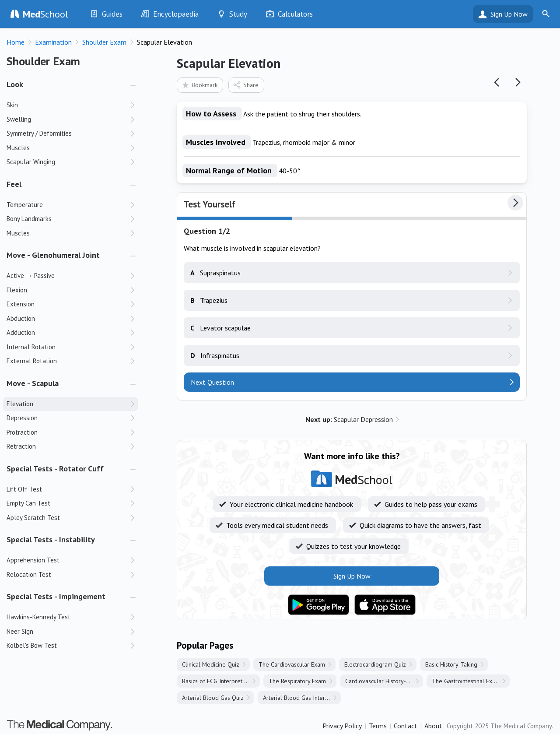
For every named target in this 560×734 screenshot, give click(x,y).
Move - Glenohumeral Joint (53, 255)
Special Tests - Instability (51, 539)
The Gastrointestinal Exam (466, 681)
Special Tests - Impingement (56, 596)
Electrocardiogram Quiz (375, 664)
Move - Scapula (33, 383)
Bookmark (199, 85)
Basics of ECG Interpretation (219, 681)
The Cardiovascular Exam (292, 664)
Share (246, 85)
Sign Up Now (509, 14)
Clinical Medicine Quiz (211, 664)
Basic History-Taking (451, 664)
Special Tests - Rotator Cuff (55, 469)
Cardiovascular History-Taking (384, 681)
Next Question (212, 382)
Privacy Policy (342, 726)
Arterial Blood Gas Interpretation (302, 698)
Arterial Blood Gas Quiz (213, 698)
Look (15, 84)
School (45, 14)
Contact (406, 726)
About (433, 726)
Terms (378, 726)
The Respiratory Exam (297, 681)
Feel (14, 184)
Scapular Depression (349, 419)
